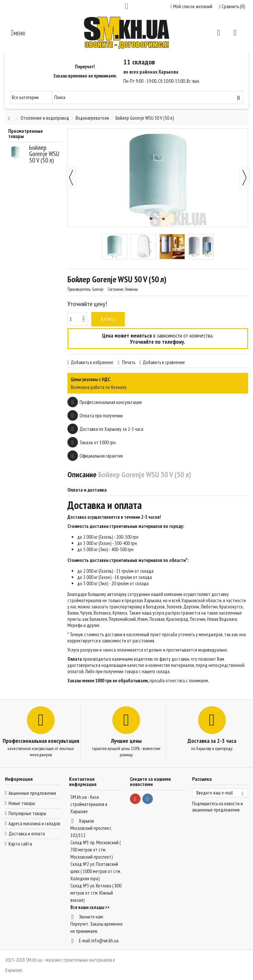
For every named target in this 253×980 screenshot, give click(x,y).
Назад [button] (71, 178)
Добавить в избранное (92, 362)
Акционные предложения (32, 793)
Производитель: (79, 289)
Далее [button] (244, 178)
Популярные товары (27, 813)
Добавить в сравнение (164, 362)
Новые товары (22, 803)
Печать (128, 362)
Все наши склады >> (90, 907)
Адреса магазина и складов (34, 823)
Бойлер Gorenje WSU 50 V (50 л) (44, 154)
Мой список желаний (191, 6)
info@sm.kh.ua (105, 941)
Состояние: (116, 289)
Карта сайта (20, 844)
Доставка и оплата (27, 834)
